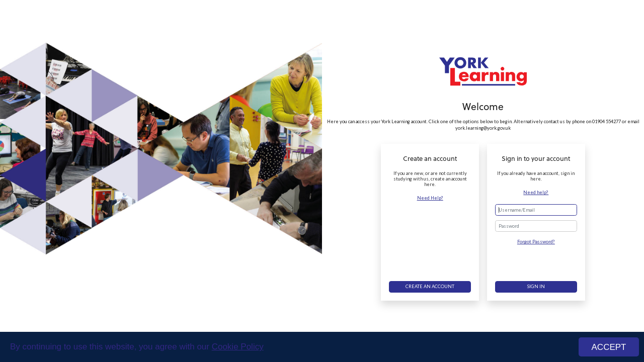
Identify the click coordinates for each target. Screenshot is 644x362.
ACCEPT (609, 347)
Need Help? (430, 198)
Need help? (536, 192)
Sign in (536, 286)
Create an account (430, 286)
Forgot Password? (536, 242)
